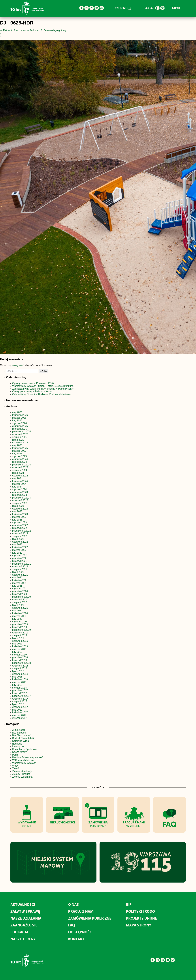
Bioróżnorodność (21, 735)
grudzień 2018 (20, 657)
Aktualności (19, 730)
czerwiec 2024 (20, 476)
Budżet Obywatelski (23, 738)
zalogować (18, 365)
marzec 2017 (19, 715)
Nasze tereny (19, 752)
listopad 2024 (20, 462)
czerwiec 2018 (20, 674)
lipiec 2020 (18, 605)
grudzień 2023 (20, 492)
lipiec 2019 (18, 638)
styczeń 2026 (19, 423)
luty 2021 (17, 586)
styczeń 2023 (19, 522)
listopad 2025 (20, 429)
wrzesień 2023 (20, 500)
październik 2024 (22, 465)
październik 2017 (22, 696)
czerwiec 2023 (20, 509)
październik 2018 (22, 663)
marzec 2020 (19, 616)
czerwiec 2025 (20, 443)
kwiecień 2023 (20, 514)
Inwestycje (18, 746)
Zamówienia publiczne (90, 918)
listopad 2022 (20, 528)
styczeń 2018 (19, 688)
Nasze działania (26, 918)
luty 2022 (17, 553)
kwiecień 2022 (20, 547)
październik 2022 (22, 531)
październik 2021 (22, 564)
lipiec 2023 (18, 506)
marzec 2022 (19, 550)
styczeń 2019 (19, 655)
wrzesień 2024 (20, 467)
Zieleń (16, 768)
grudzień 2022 (20, 525)
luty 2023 (17, 520)
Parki (15, 755)
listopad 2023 (20, 495)
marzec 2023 (19, 517)
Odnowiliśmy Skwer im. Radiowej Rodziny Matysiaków (42, 394)
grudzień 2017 (20, 690)
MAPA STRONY (139, 925)
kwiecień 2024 (20, 481)
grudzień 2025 (20, 426)
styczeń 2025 (19, 456)
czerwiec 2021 (20, 575)
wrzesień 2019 (20, 633)
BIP (129, 904)
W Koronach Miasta (23, 760)
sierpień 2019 (20, 635)
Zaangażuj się (24, 925)
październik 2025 (22, 432)
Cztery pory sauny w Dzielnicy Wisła (32, 391)
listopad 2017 (20, 693)
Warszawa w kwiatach (24, 763)
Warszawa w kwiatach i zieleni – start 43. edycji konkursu (43, 386)
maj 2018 (17, 677)
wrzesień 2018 (20, 666)
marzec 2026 (19, 418)
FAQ (72, 925)
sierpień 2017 (20, 701)
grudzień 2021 (20, 558)
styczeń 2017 (19, 718)
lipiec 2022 (18, 539)
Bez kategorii (19, 733)
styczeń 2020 (19, 622)
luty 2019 (17, 652)
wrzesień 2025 (20, 434)
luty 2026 (17, 421)
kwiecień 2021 (20, 580)
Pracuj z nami (81, 911)
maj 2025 (17, 445)
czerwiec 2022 (20, 542)
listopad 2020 (20, 594)
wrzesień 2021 (20, 567)
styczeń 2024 (19, 489)
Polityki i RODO (140, 911)
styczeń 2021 (19, 589)
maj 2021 (17, 578)
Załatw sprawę (25, 911)
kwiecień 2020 (20, 613)
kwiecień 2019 (20, 646)
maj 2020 (17, 611)
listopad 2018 (20, 660)
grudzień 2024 (20, 459)
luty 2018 (17, 685)
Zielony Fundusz (21, 774)
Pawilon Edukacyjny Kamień (28, 757)
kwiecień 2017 (20, 712)
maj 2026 (17, 412)
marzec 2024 (19, 484)
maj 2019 (17, 644)
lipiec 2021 (18, 572)
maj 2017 (17, 710)
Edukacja (17, 744)
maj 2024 (17, 478)
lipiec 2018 (18, 671)
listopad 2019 (20, 627)
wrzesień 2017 (20, 699)
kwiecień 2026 (20, 415)
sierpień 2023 (20, 503)
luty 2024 (17, 487)
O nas (73, 904)
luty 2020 (17, 619)
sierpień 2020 (20, 602)
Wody (15, 766)
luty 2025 (17, 454)
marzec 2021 (19, 583)
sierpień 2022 (20, 536)
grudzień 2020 (20, 591)
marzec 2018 (19, 682)
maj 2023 (17, 511)
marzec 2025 (19, 451)
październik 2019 (22, 630)
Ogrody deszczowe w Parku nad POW (33, 383)
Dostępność (80, 932)
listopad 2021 (20, 561)
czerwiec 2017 (20, 707)
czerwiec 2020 (20, 608)
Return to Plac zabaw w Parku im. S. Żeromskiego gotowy (33, 30)
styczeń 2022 (19, 555)
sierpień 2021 (20, 569)
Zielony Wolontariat (23, 777)
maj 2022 (17, 544)
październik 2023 (22, 498)
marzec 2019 (19, 649)
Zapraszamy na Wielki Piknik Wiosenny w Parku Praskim (43, 389)
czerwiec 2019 (20, 641)
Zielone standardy (22, 771)
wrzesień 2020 (20, 600)
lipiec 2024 (18, 473)
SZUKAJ (123, 8)
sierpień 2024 (20, 470)
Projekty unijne (141, 918)
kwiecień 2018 (20, 679)
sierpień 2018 (20, 668)
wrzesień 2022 (20, 533)
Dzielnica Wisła (21, 741)
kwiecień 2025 (20, 448)
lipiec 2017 (18, 704)
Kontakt (76, 939)
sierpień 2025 (20, 437)
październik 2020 (22, 597)
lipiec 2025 (18, 440)
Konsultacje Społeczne (25, 749)
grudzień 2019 (20, 624)
